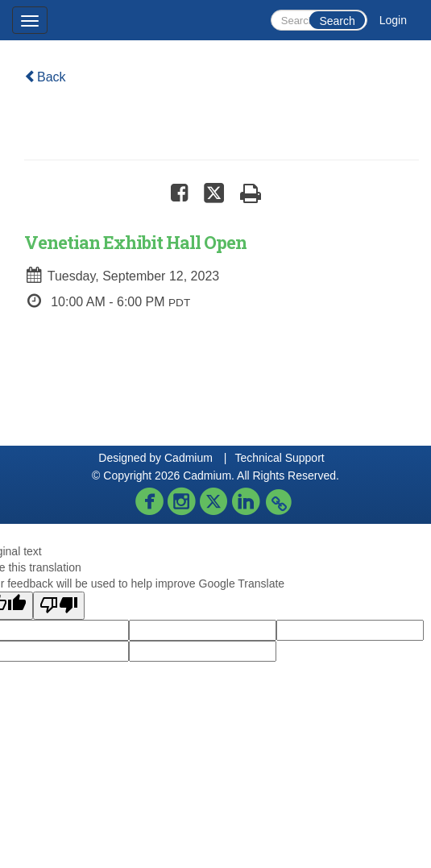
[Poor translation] (59, 606)
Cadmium (189, 458)
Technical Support (279, 458)
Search (337, 21)
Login (393, 20)
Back (45, 77)
